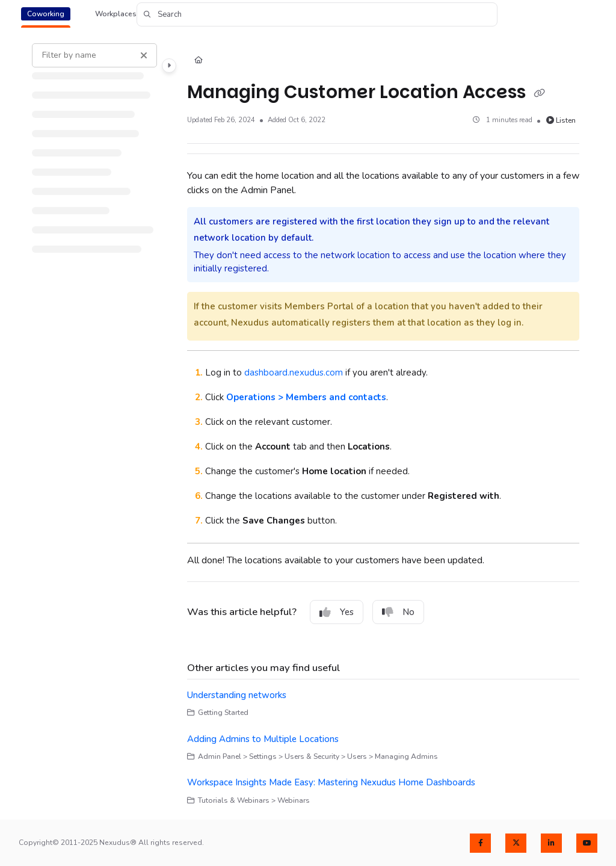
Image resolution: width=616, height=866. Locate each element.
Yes (337, 612)
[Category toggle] (169, 66)
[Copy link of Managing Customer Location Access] (540, 93)
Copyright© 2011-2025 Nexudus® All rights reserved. (111, 843)
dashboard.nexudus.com (294, 373)
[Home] (199, 61)
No (398, 612)
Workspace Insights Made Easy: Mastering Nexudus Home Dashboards (331, 782)
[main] (383, 425)
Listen (561, 120)
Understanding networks (237, 695)
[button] (317, 14)
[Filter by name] (94, 55)
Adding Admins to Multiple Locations (263, 739)
